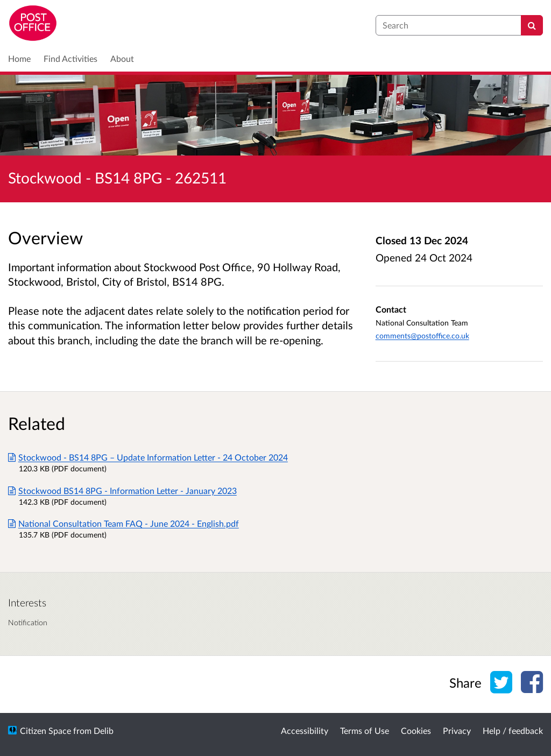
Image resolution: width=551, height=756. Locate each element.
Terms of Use (365, 730)
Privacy (457, 730)
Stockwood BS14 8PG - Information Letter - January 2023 (122, 490)
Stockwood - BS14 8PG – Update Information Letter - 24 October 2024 (148, 457)
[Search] (532, 25)
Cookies (416, 730)
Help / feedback (513, 730)
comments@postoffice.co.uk (422, 335)
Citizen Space (45, 730)
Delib (104, 730)
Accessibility (305, 730)
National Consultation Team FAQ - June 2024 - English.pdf (123, 523)
